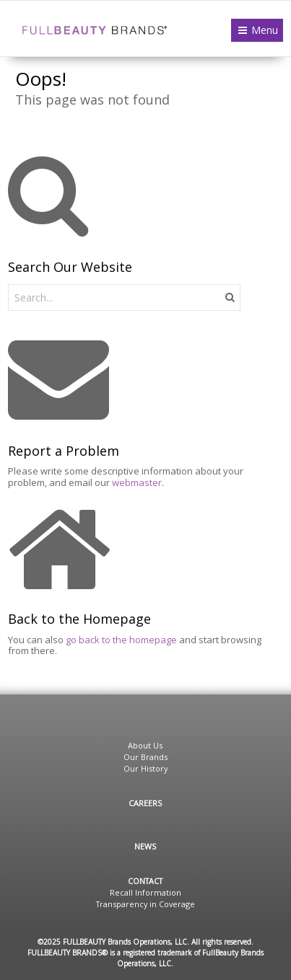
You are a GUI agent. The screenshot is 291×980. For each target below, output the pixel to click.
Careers (145, 803)
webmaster (137, 482)
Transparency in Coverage (145, 904)
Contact (145, 881)
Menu (265, 30)
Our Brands (145, 757)
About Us (145, 745)
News (145, 846)
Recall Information (145, 892)
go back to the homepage (121, 640)
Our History (145, 768)
